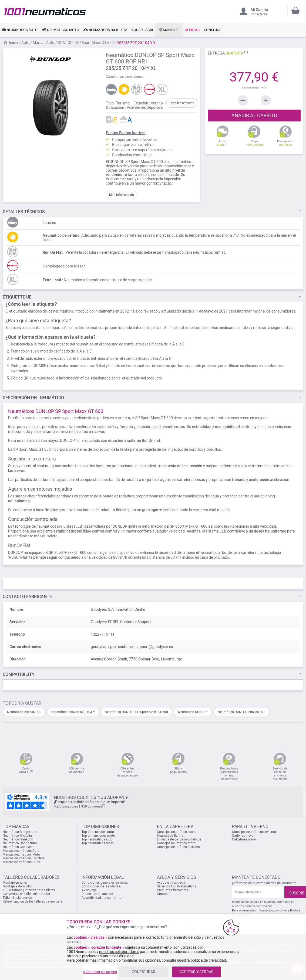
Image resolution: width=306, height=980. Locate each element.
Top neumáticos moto (98, 843)
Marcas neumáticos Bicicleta (24, 858)
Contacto (164, 894)
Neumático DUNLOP (193, 712)
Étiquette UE (17, 297)
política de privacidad (208, 960)
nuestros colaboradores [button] (119, 952)
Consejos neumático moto (176, 843)
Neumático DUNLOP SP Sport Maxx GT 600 (136, 712)
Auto (26, 43)
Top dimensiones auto (98, 832)
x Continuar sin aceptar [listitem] (100, 972)
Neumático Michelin (17, 836)
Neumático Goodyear (18, 847)
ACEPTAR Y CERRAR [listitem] (196, 972)
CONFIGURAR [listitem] (144, 972)
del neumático (33, 398)
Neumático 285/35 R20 (24, 712)
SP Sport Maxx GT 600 (95, 43)
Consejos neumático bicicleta (178, 847)
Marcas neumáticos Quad (21, 862)
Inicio (14, 43)
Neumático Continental (20, 843)
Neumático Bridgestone (20, 832)
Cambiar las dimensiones (125, 77)
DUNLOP (66, 43)
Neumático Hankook (18, 839)
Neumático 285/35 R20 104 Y (73, 712)
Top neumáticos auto (97, 839)
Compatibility (19, 674)
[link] (20, 30)
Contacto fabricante (27, 597)
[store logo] (45, 11)
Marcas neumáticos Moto (21, 854)
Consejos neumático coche (177, 832)
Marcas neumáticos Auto (21, 851)
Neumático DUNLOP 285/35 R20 (242, 712)
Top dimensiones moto (98, 836)
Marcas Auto (44, 43)
